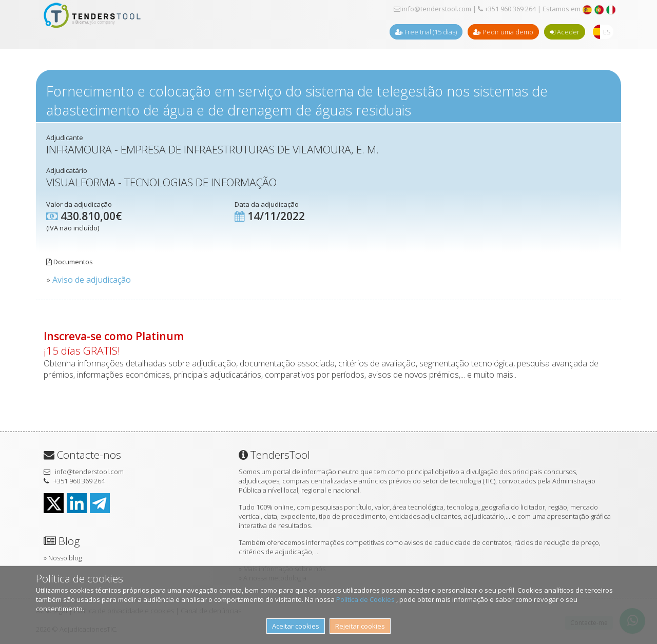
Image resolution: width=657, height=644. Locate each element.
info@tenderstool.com (432, 9)
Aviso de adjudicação (92, 280)
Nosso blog (65, 558)
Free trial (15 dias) (426, 32)
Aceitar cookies (296, 626)
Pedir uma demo (503, 32)
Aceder (565, 32)
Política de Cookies (366, 599)
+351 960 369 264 (507, 9)
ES (607, 32)
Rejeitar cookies (360, 626)
